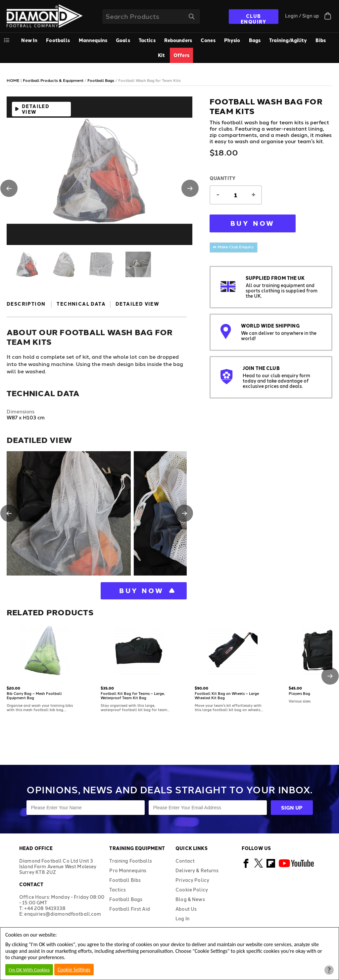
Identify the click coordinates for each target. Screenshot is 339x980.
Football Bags (126, 899)
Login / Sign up (302, 16)
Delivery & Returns (197, 870)
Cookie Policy (192, 890)
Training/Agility (288, 40)
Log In (182, 919)
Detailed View (36, 109)
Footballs (58, 40)
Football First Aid (130, 909)
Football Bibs (125, 880)
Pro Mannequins (128, 870)
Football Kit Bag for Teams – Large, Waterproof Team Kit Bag (133, 696)
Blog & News (190, 899)
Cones (208, 40)
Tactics (147, 40)
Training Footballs (131, 861)
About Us (186, 909)
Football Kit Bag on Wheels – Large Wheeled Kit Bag (227, 696)
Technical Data (81, 304)
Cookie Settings (74, 970)
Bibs (321, 40)
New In (29, 40)
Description (26, 304)
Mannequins (93, 40)
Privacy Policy (192, 880)
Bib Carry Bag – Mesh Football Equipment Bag (34, 696)
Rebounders (178, 40)
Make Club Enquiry (233, 247)
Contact (185, 861)
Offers (181, 55)
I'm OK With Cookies (29, 970)
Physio (232, 40)
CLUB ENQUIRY (254, 19)
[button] (9, 188)
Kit (161, 55)
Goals (123, 40)
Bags (255, 40)
